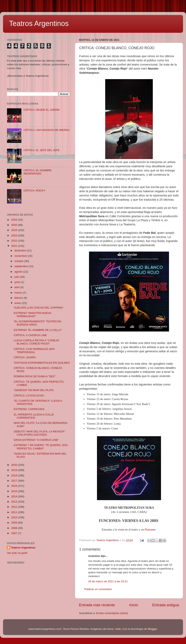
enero (18, 303)
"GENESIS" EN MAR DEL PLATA (34, 390)
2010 (15, 517)
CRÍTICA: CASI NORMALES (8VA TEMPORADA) (34, 351)
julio (17, 277)
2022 (15, 241)
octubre (19, 261)
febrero (19, 298)
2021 (15, 246)
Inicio (134, 605)
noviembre (21, 256)
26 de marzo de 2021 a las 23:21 (108, 581)
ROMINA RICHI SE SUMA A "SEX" (35, 376)
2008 (15, 528)
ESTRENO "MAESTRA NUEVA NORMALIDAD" (32, 315)
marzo (18, 293)
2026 (15, 220)
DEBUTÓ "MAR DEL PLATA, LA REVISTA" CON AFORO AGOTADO (39, 433)
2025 (15, 225)
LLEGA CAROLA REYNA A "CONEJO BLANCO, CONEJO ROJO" (36, 342)
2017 (15, 481)
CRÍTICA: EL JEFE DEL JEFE (41, 150)
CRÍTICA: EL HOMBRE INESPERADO (37, 172)
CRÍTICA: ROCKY (34, 191)
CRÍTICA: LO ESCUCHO (29, 396)
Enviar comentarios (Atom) (112, 613)
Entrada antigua (166, 605)
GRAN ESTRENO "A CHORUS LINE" (36, 440)
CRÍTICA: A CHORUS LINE (30, 335)
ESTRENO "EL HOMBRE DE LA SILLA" (38, 330)
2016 (15, 486)
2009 (15, 523)
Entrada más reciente (97, 605)
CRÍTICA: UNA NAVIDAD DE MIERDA (46, 130)
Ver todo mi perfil (17, 553)
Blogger (152, 629)
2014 (15, 496)
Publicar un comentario (98, 589)
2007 (15, 533)
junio (18, 282)
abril (17, 287)
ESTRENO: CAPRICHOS (29, 409)
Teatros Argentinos (39, 23)
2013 (15, 502)
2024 (15, 230)
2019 (15, 470)
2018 (15, 475)
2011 (15, 512)
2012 (15, 507)
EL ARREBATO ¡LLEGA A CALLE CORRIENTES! (34, 416)
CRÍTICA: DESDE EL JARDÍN (41, 110)
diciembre (21, 250)
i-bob (118, 629)
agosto (19, 272)
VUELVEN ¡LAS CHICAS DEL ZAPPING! (38, 308)
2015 (15, 491)
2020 (15, 465)
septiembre (21, 266)
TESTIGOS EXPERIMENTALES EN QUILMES (42, 363)
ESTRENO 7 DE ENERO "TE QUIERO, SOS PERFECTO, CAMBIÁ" (41, 447)
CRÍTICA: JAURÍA (25, 357)
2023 (15, 235)
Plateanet (150, 530)
